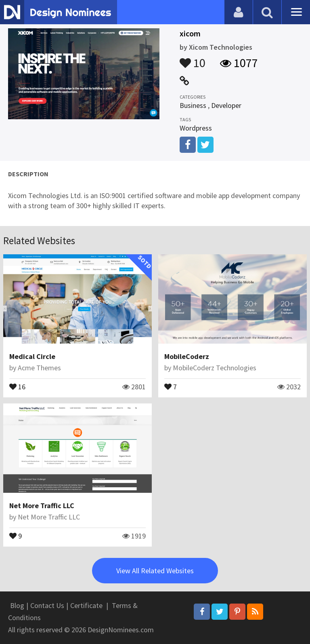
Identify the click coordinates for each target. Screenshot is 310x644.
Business (193, 105)
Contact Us (47, 605)
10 (193, 59)
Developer (226, 105)
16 (17, 386)
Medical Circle (32, 356)
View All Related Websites (155, 571)
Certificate (86, 605)
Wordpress (196, 128)
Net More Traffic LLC (42, 506)
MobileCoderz (187, 356)
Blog (17, 605)
